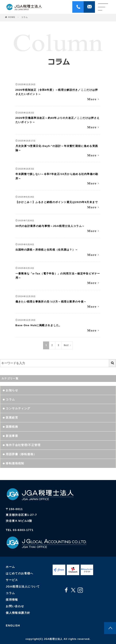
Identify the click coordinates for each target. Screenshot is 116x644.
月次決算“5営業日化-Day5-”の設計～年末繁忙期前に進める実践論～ (57, 148)
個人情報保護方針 (18, 613)
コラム (25, 17)
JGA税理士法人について (23, 587)
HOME (12, 17)
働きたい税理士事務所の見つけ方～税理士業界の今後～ (51, 302)
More (92, 99)
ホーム (10, 567)
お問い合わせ (15, 606)
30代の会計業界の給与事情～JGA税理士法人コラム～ (50, 226)
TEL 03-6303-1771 (20, 530)
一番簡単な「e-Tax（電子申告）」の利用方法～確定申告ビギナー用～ (58, 276)
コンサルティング (18, 408)
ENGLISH (13, 625)
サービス (12, 580)
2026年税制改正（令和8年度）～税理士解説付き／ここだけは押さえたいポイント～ (57, 92)
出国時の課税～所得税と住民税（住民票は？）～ (47, 250)
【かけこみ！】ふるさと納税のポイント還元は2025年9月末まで (57, 202)
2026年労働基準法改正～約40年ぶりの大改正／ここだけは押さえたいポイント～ (58, 120)
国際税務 (12, 427)
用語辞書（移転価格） (21, 454)
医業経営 (12, 418)
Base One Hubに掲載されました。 (39, 325)
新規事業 (12, 436)
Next (66, 345)
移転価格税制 (15, 463)
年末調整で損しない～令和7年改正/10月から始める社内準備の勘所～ (57, 176)
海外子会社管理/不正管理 (23, 445)
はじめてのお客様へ (20, 574)
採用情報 (12, 600)
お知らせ (12, 390)
